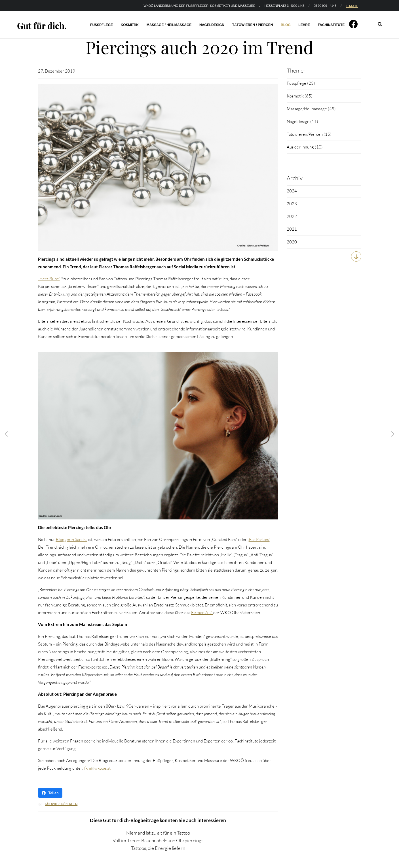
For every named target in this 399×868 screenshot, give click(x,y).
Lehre (304, 25)
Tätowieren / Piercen (253, 25)
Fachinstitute (331, 25)
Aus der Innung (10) (305, 147)
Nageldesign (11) (302, 121)
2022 (292, 216)
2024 (292, 191)
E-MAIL (352, 6)
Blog (286, 25)
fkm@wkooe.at (97, 768)
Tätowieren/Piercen (61, 804)
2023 (292, 204)
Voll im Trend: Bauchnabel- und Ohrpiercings (158, 840)
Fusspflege (102, 25)
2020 (292, 242)
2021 (292, 229)
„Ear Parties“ (259, 539)
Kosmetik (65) (300, 96)
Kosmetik (130, 25)
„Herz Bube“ (49, 279)
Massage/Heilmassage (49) (311, 109)
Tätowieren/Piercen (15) (309, 134)
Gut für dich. (42, 26)
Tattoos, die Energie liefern (158, 848)
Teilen (50, 793)
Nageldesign (212, 25)
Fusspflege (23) (301, 83)
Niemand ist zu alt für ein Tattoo (158, 833)
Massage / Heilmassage (169, 25)
